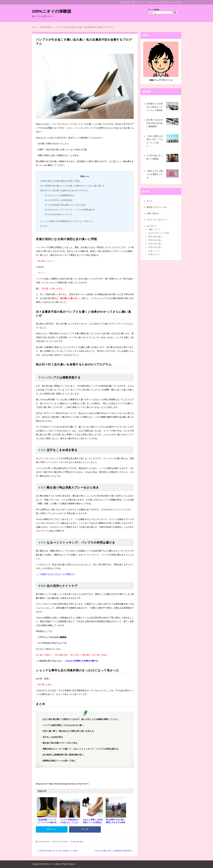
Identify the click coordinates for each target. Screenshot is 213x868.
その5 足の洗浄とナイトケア (59, 214)
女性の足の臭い (78, 842)
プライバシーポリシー (157, 220)
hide (87, 176)
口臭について (154, 251)
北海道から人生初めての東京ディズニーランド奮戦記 (162, 107)
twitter (162, 2)
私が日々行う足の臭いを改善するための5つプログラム (64, 190)
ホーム (149, 201)
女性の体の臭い (155, 244)
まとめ (44, 226)
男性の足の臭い (155, 240)
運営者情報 (126, 2)
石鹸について (154, 229)
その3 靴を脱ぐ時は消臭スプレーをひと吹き (65, 205)
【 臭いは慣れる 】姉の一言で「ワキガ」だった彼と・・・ (162, 141)
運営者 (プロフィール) (157, 207)
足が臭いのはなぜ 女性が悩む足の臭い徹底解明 (162, 123)
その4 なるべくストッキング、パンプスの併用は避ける (70, 210)
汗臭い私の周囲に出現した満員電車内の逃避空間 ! (113, 851)
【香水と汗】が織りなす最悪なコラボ (162, 174)
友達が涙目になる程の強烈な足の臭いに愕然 (60, 181)
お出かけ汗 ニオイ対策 (159, 233)
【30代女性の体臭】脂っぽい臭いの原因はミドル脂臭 (58, 851)
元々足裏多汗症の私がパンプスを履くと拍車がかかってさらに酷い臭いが (72, 186)
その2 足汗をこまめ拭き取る (59, 200)
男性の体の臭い (155, 237)
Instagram (152, 2)
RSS (180, 2)
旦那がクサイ (154, 254)
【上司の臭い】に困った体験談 (162, 158)
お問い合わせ (140, 2)
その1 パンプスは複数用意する (59, 195)
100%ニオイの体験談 (52, 11)
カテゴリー (152, 226)
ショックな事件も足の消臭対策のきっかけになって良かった (66, 221)
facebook (171, 2)
